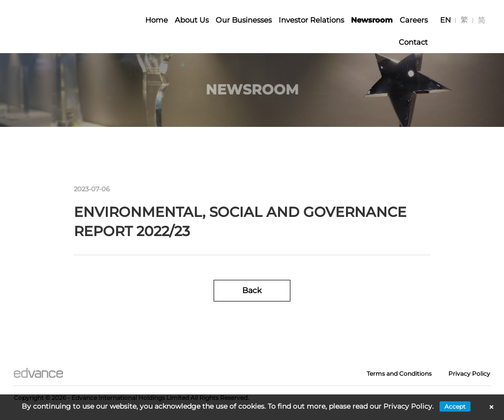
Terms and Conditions (399, 374)
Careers (414, 20)
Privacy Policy (469, 374)
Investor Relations (311, 20)
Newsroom (372, 20)
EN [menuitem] (445, 20)
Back (252, 290)
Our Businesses (244, 20)
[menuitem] (445, 20)
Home (157, 20)
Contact (413, 42)
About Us (192, 20)
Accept (455, 406)
